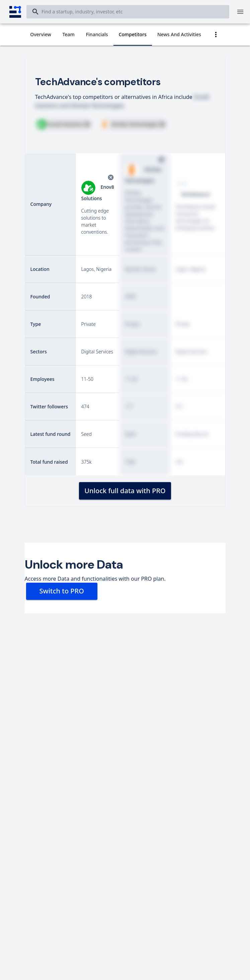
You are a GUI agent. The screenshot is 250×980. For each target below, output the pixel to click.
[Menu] (240, 12)
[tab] (41, 35)
